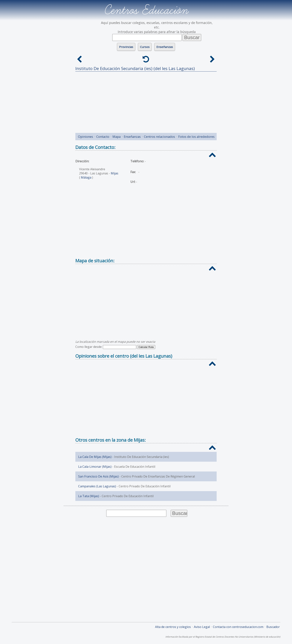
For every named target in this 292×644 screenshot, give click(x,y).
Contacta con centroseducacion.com (238, 627)
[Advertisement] (146, 101)
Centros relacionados (159, 137)
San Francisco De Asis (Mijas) (98, 476)
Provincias (126, 47)
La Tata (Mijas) (89, 496)
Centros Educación (146, 10)
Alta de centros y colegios (173, 627)
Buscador (273, 627)
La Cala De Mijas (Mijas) (95, 457)
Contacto (103, 137)
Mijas (115, 173)
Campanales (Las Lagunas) (97, 486)
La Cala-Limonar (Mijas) (95, 467)
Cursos (145, 47)
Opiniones (86, 137)
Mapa (117, 137)
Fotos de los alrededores (196, 137)
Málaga (86, 177)
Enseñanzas (165, 47)
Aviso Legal (202, 627)
